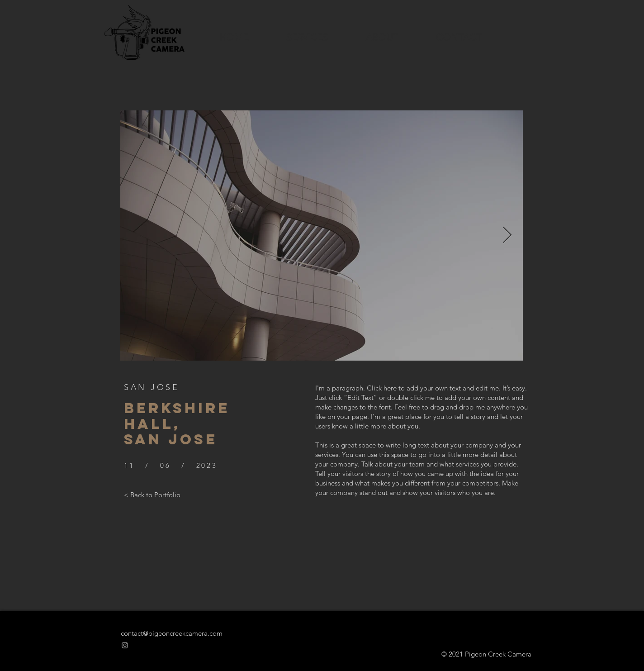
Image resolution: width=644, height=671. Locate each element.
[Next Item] (507, 236)
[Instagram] (125, 645)
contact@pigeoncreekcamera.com (172, 633)
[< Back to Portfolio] (152, 495)
